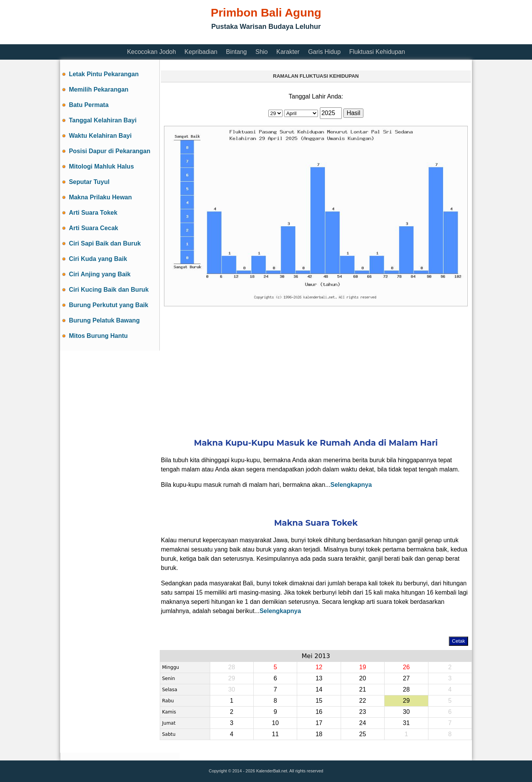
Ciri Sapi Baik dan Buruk (105, 243)
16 (319, 712)
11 (275, 734)
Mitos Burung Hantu (98, 336)
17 (319, 723)
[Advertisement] (200, 39)
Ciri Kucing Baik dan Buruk (109, 290)
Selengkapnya (351, 485)
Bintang (236, 52)
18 (319, 734)
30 (406, 712)
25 (363, 734)
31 (406, 723)
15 (319, 701)
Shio (261, 52)
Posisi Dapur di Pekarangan (110, 151)
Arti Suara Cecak (94, 228)
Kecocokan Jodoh (151, 52)
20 (363, 678)
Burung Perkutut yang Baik (109, 305)
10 (275, 723)
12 (319, 667)
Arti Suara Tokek (93, 213)
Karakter (288, 52)
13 (319, 678)
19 (363, 667)
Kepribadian (201, 52)
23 (363, 712)
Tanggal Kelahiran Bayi (103, 120)
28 (406, 689)
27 (406, 678)
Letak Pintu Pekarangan (104, 74)
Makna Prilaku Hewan (100, 197)
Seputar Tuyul (89, 182)
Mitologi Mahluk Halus (101, 166)
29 (406, 701)
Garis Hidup (324, 52)
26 (406, 667)
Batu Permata (89, 105)
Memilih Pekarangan (99, 89)
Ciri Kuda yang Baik (98, 259)
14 (319, 689)
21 (363, 689)
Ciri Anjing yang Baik (100, 274)
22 (363, 701)
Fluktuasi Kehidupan (377, 52)
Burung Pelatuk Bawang (104, 320)
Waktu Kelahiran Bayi (100, 136)
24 (363, 723)
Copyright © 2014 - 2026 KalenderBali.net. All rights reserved (266, 771)
